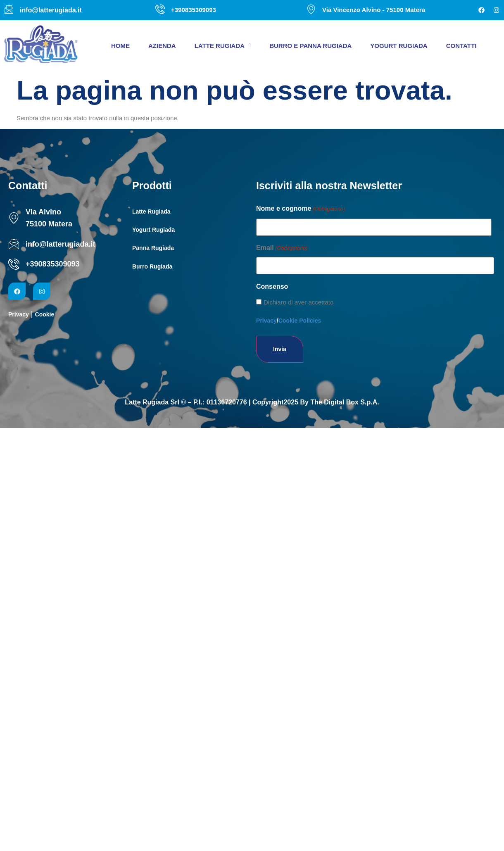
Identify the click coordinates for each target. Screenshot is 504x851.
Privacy (19, 314)
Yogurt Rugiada (399, 46)
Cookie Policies (300, 321)
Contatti (461, 46)
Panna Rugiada (153, 248)
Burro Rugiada (152, 266)
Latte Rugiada (223, 46)
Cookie (45, 314)
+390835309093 (53, 264)
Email (282, 248)
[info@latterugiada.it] (14, 244)
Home (120, 46)
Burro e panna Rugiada (310, 46)
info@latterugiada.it (61, 244)
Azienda (162, 46)
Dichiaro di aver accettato (298, 302)
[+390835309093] (14, 264)
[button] (223, 46)
